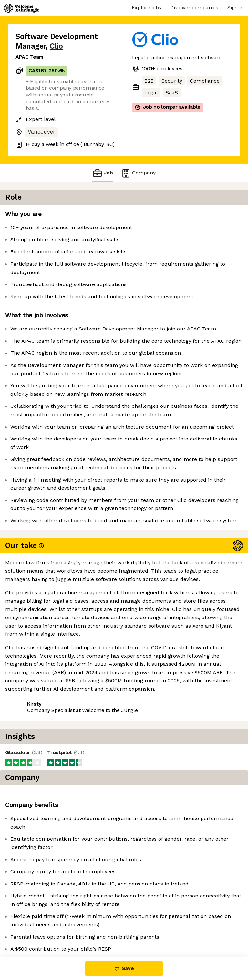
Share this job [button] (33, 811)
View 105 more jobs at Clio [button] (48, 823)
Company (138, 173)
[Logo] (22, 8)
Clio (56, 46)
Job (103, 173)
